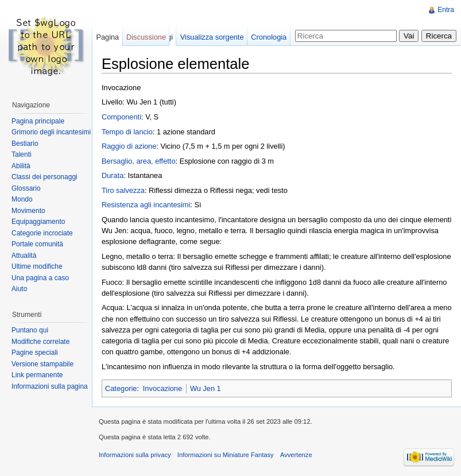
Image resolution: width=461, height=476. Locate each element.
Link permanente (37, 375)
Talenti (22, 154)
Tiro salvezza (123, 190)
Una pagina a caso (40, 278)
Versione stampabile (42, 364)
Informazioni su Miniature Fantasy (226, 455)
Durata (113, 175)
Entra (446, 10)
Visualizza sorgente (212, 37)
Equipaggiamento (38, 222)
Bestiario (25, 144)
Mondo (22, 199)
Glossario (26, 188)
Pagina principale (38, 121)
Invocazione (162, 388)
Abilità (21, 166)
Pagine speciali (35, 353)
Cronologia (269, 37)
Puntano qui (30, 330)
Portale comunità (37, 244)
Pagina (107, 37)
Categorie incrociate (42, 233)
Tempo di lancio (127, 132)
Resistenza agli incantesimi (146, 205)
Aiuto (19, 289)
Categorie (121, 388)
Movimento (28, 211)
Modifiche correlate (40, 342)
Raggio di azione (129, 146)
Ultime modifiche (37, 266)
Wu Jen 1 (206, 388)
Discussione (146, 37)
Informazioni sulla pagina (50, 386)
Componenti (121, 117)
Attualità (24, 256)
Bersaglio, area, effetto (139, 161)
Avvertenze (296, 455)
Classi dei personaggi (44, 177)
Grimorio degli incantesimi (51, 132)
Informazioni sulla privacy (135, 455)
